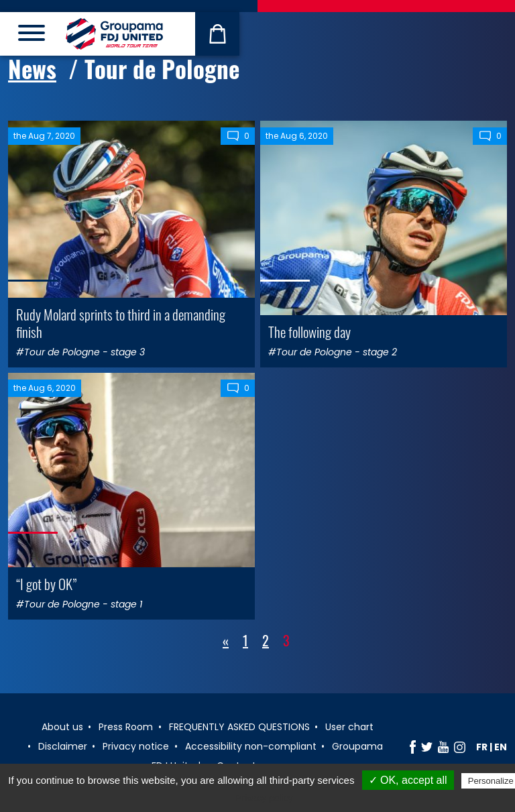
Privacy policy (264, 798)
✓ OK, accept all (408, 780)
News (32, 68)
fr (482, 747)
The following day (309, 332)
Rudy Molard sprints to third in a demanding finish (121, 323)
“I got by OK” (46, 584)
